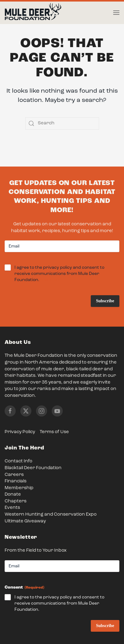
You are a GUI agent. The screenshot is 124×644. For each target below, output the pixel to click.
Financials (16, 481)
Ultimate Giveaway (25, 521)
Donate (13, 495)
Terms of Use (54, 432)
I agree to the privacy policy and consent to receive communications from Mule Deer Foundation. (59, 274)
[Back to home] (33, 13)
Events (12, 508)
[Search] (62, 123)
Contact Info (18, 461)
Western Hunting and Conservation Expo (51, 515)
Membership (19, 488)
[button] (116, 13)
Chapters (16, 501)
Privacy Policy (20, 432)
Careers (14, 475)
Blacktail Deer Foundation (33, 468)
